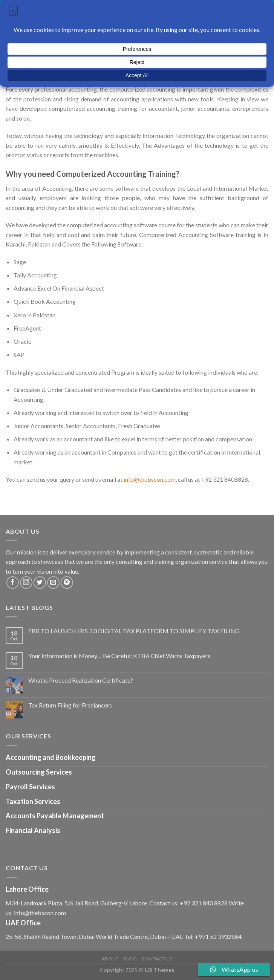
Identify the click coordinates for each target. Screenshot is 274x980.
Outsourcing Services (39, 772)
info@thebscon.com (150, 479)
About (110, 959)
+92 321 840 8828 (204, 903)
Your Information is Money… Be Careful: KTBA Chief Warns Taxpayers (119, 656)
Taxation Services (33, 801)
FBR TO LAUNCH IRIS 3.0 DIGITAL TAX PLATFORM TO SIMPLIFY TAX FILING (134, 631)
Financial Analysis (33, 830)
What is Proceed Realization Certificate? (81, 680)
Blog (130, 959)
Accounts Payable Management (55, 816)
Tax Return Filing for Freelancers (70, 705)
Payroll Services (30, 787)
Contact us (157, 959)
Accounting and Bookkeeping (51, 757)
